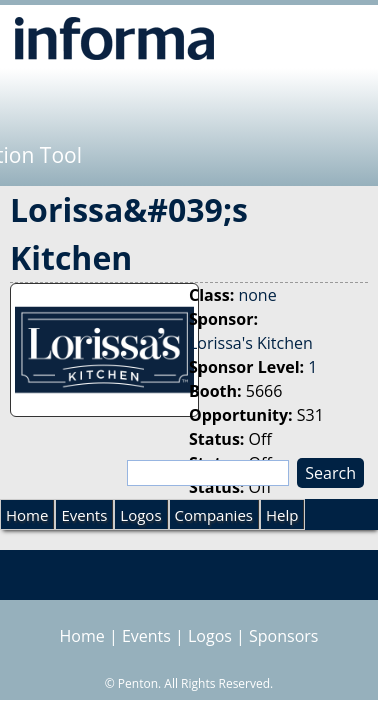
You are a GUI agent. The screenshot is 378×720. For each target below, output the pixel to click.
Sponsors (283, 636)
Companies (214, 515)
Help (282, 515)
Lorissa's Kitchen (251, 343)
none (257, 295)
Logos (140, 515)
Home (27, 515)
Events (84, 515)
